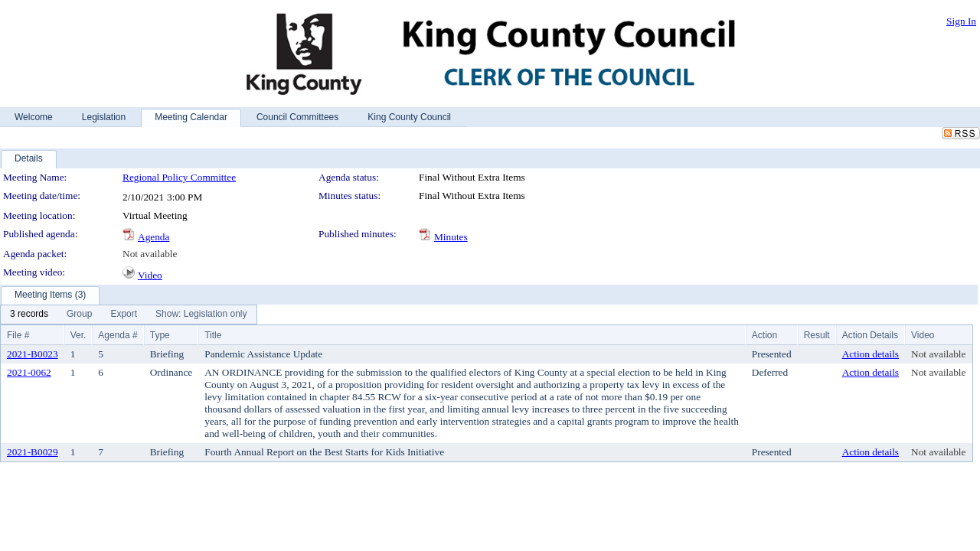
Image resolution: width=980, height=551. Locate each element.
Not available (150, 254)
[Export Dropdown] (124, 315)
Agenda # (118, 335)
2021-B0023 (33, 354)
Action (764, 335)
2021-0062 (29, 372)
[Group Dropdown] (79, 315)
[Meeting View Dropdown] (201, 315)
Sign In (961, 21)
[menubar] (129, 315)
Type (160, 335)
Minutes (451, 237)
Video (150, 275)
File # (18, 335)
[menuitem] (29, 315)
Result (817, 335)
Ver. (78, 335)
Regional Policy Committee (179, 177)
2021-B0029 (33, 452)
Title (213, 335)
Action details (871, 354)
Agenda (154, 237)
